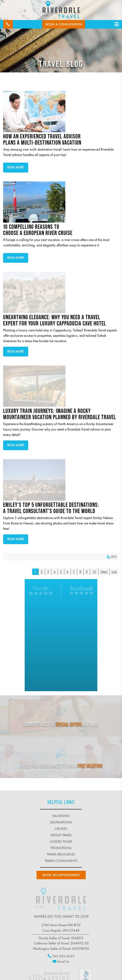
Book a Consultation (64, 24)
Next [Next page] (104, 572)
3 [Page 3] (48, 572)
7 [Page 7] (74, 572)
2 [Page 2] (42, 572)
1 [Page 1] (35, 572)
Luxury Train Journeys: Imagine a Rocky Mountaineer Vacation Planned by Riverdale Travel (59, 386)
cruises (61, 829)
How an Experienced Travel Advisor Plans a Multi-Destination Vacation (59, 112)
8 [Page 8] (80, 572)
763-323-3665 (61, 956)
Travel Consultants (61, 861)
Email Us (61, 961)
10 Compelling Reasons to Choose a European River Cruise (59, 202)
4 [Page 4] (55, 572)
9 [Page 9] (87, 572)
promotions (61, 848)
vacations (61, 816)
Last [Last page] (114, 572)
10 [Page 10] (94, 572)
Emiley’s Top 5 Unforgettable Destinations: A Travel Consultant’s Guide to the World (59, 480)
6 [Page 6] (67, 572)
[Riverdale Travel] (61, 10)
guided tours (61, 841)
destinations (61, 822)
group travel (61, 835)
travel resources (61, 854)
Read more (16, 167)
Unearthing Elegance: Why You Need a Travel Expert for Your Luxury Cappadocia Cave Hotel (59, 292)
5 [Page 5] (61, 572)
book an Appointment (61, 875)
